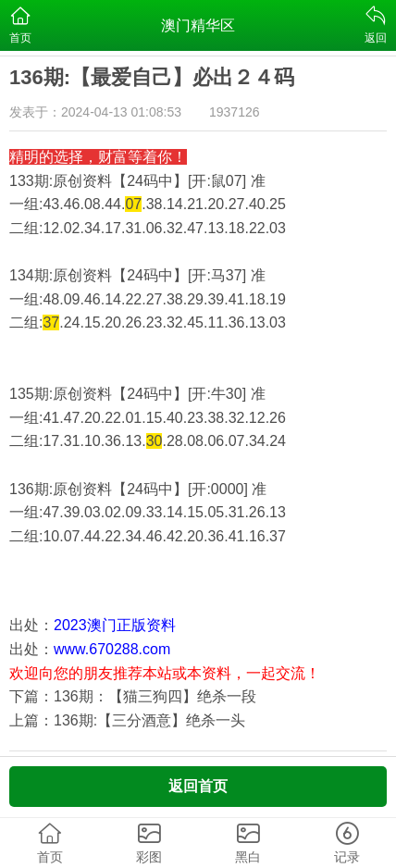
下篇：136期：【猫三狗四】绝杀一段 (133, 696)
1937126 (235, 112)
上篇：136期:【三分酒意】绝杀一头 (127, 720)
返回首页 (198, 786)
